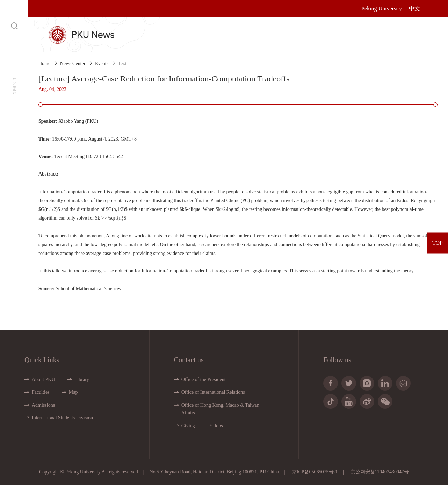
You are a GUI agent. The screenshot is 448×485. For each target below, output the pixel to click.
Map (73, 392)
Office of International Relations (213, 392)
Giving (188, 426)
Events (102, 63)
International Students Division (62, 418)
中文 (414, 9)
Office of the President (204, 380)
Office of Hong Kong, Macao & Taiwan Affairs (221, 409)
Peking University (382, 9)
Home (44, 63)
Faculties (41, 392)
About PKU (44, 380)
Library (82, 380)
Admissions (43, 405)
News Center (73, 63)
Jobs (219, 426)
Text (122, 63)
